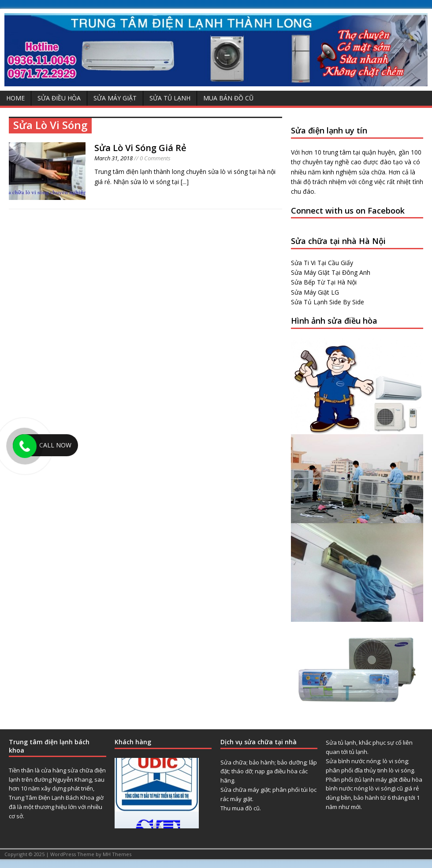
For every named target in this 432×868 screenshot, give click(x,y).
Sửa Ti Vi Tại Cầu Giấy (322, 263)
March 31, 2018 (114, 158)
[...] (185, 182)
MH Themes (117, 854)
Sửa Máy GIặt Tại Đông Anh (331, 272)
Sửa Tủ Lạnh (170, 98)
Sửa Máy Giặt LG (315, 292)
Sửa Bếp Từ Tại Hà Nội (324, 282)
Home (15, 98)
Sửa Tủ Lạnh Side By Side (328, 302)
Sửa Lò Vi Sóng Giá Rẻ (140, 148)
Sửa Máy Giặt (115, 98)
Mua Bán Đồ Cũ (228, 98)
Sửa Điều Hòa (59, 98)
